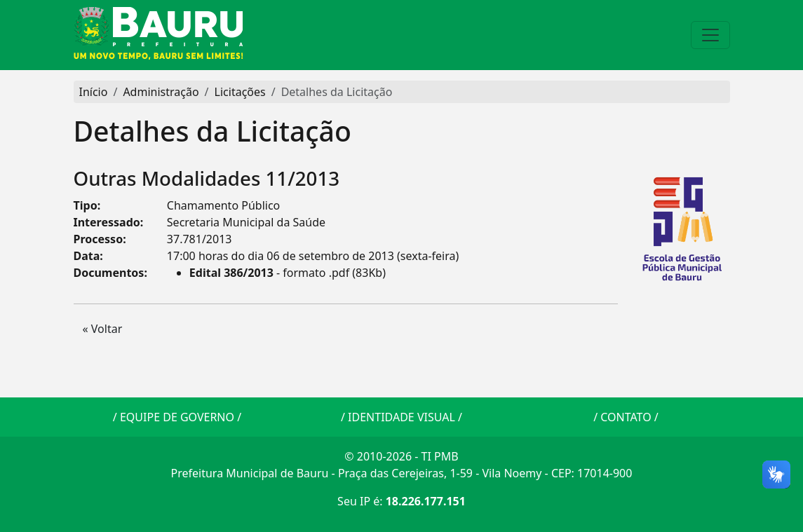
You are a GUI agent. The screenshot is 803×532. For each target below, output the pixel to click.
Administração (161, 92)
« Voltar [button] (103, 329)
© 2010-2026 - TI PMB (401, 456)
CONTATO (626, 417)
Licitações (240, 92)
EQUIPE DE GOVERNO (177, 417)
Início (94, 92)
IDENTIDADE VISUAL (401, 417)
